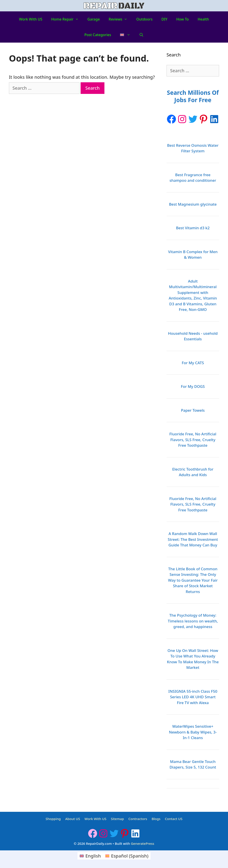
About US (73, 819)
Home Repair (67, 19)
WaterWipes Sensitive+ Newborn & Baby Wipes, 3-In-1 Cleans (193, 732)
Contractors (138, 819)
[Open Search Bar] (141, 35)
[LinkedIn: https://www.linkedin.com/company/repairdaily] (214, 119)
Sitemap (117, 819)
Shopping (53, 819)
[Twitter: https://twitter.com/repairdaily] (193, 119)
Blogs (156, 819)
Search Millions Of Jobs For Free (193, 96)
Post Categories (98, 35)
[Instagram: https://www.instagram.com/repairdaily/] (182, 119)
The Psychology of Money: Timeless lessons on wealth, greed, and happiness (193, 621)
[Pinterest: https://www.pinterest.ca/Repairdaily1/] (204, 119)
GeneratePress (143, 843)
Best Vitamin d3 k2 (193, 228)
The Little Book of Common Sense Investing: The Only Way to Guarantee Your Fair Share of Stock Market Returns (193, 580)
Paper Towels (193, 410)
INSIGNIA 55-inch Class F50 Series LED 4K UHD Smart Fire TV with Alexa (193, 697)
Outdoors (144, 19)
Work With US (31, 19)
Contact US (174, 819)
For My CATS (193, 363)
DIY (164, 19)
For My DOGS (193, 386)
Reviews (120, 19)
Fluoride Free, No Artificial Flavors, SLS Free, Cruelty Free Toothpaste (193, 440)
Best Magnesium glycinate (193, 204)
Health (203, 19)
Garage (94, 19)
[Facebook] (171, 119)
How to (183, 19)
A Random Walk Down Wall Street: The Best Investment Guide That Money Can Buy (193, 539)
